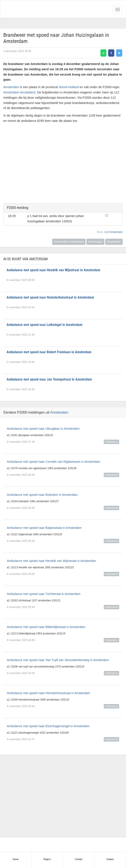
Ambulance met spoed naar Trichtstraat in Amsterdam (44, 594)
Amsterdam (11, 87)
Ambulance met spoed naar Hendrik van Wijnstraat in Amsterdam (53, 270)
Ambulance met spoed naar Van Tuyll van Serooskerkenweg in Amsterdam (58, 660)
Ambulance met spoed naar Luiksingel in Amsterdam (44, 325)
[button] (112, 215)
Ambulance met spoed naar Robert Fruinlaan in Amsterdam (49, 352)
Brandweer (114, 242)
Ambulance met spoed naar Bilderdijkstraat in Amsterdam (46, 627)
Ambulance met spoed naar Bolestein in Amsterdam (42, 495)
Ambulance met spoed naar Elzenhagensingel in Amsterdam (48, 726)
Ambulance (111, 442)
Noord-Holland (69, 87)
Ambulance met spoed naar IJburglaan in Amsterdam (43, 429)
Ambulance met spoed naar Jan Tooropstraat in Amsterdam (49, 379)
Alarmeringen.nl (22, 9)
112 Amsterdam (113, 232)
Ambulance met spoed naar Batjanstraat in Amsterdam (44, 528)
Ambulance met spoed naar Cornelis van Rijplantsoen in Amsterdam (53, 462)
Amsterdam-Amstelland (19, 92)
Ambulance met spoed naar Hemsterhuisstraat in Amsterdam (50, 297)
